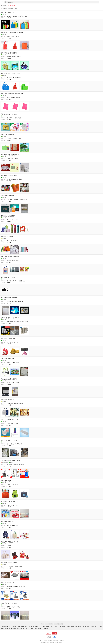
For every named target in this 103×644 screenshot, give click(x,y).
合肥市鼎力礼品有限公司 (8, 216)
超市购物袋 (18, 98)
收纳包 (9, 383)
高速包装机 (22, 464)
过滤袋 (12, 424)
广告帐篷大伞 (15, 16)
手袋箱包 (9, 546)
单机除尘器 (20, 444)
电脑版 (54, 637)
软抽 (12, 505)
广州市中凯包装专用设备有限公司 (11, 461)
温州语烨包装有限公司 (7, 522)
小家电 (11, 240)
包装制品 (14, 57)
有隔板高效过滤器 (11, 322)
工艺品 (16, 220)
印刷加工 (14, 281)
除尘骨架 (18, 607)
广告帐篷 (9, 138)
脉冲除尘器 (10, 444)
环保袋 (9, 36)
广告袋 (12, 485)
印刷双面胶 (21, 301)
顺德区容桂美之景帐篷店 (8, 134)
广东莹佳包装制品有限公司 (9, 379)
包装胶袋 (9, 301)
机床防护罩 (10, 566)
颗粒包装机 (10, 464)
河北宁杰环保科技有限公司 (9, 603)
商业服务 (9, 79)
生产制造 (9, 18)
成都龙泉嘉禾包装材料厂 (8, 359)
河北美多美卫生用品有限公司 (9, 501)
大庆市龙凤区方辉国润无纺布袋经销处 (12, 33)
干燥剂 (9, 159)
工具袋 (13, 342)
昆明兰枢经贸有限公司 (7, 12)
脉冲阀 (15, 444)
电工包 (9, 485)
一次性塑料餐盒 (21, 281)
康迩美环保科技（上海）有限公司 (11, 318)
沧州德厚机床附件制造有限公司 (10, 562)
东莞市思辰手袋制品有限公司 (9, 542)
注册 (55, 633)
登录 (48, 633)
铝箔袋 (17, 261)
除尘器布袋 (22, 587)
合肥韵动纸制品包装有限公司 (9, 196)
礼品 (8, 220)
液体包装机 (16, 464)
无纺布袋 (17, 36)
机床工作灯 (16, 566)
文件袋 (9, 179)
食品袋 (13, 261)
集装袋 (17, 362)
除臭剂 (16, 159)
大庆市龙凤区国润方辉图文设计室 (11, 73)
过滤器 (16, 424)
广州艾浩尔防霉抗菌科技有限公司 (11, 155)
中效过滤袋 (19, 322)
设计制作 (9, 77)
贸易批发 (9, 201)
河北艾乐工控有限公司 (7, 583)
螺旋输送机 (10, 587)
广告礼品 (19, 57)
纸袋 (17, 525)
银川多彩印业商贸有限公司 (9, 175)
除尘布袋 (13, 607)
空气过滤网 (25, 322)
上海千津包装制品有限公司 (9, 53)
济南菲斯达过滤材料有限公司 (9, 420)
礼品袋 (16, 118)
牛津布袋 (9, 342)
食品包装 (9, 261)
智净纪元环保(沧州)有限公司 (9, 440)
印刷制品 (9, 57)
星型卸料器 (16, 587)
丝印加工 (9, 16)
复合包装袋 (15, 301)
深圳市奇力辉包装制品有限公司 (10, 257)
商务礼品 (12, 220)
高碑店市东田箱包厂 (7, 481)
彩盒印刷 (21, 403)
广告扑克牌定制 (11, 199)
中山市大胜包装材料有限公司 (9, 297)
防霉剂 (12, 159)
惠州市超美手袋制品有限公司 (9, 338)
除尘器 (9, 607)
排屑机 (21, 566)
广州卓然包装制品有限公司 (9, 114)
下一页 (56, 624)
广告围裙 (20, 179)
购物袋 (12, 36)
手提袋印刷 (16, 403)
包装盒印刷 (10, 403)
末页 (61, 624)
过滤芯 (9, 424)
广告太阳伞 (15, 138)
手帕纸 (9, 505)
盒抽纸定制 (18, 199)
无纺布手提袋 (14, 179)
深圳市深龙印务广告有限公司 (9, 277)
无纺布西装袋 (10, 118)
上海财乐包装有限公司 (7, 399)
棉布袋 (13, 525)
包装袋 (16, 485)
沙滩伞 (20, 138)
